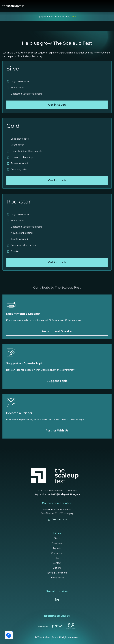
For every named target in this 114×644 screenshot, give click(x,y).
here (73, 17)
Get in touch (57, 105)
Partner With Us (57, 431)
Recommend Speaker (57, 331)
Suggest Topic (57, 381)
